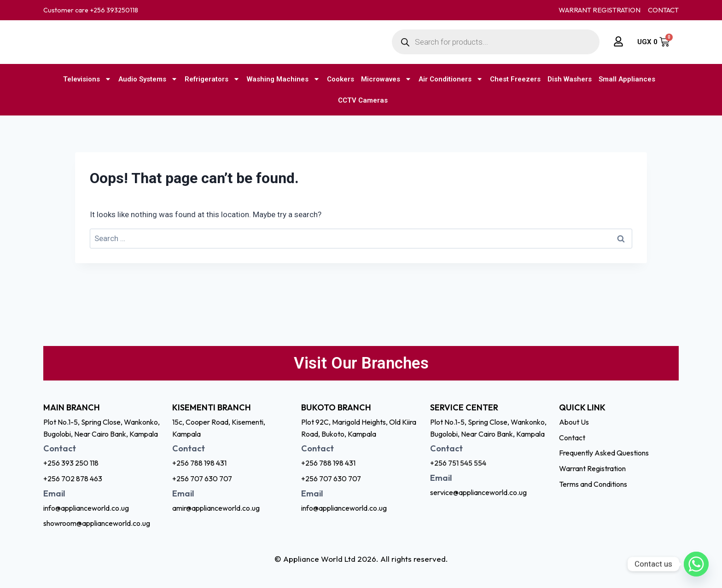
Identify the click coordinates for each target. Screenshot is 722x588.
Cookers (341, 79)
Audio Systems (148, 79)
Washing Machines (283, 79)
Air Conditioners (451, 79)
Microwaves (386, 79)
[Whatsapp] (696, 564)
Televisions (87, 79)
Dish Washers (570, 79)
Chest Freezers (515, 79)
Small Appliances (627, 79)
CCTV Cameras (363, 100)
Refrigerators (212, 79)
